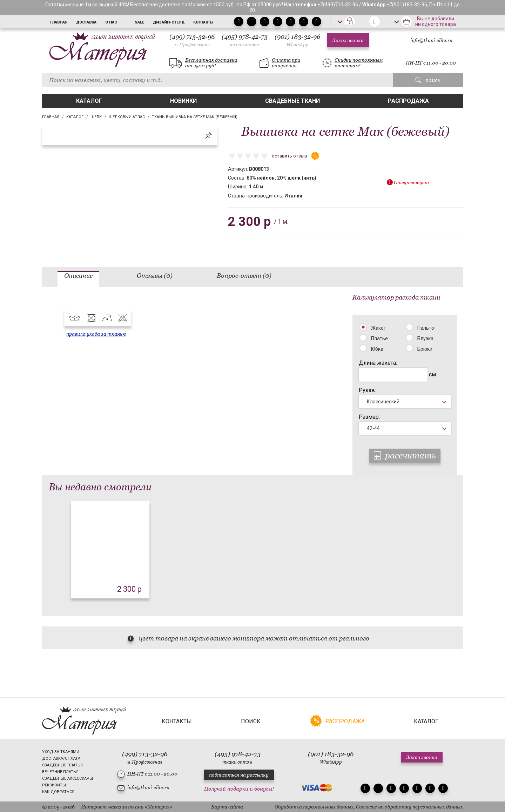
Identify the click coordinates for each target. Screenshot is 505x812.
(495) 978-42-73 (245, 40)
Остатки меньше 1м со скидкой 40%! (87, 5)
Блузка (425, 338)
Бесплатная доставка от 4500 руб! (211, 63)
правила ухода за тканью (96, 334)
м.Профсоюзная (192, 45)
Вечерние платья (60, 772)
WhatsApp (298, 45)
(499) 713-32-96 (192, 40)
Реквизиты (54, 785)
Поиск (251, 721)
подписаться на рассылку (239, 775)
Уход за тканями (61, 752)
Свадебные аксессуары (68, 779)
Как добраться (58, 792)
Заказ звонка (348, 40)
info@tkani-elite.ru (431, 40)
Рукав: (367, 390)
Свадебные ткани (292, 101)
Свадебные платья (62, 765)
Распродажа (408, 101)
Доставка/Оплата (61, 759)
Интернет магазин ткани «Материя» (127, 807)
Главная (59, 22)
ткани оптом (245, 45)
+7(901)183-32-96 (407, 5)
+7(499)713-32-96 (338, 5)
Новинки (183, 101)
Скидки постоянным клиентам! (359, 63)
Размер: (369, 417)
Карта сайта (227, 807)
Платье (379, 338)
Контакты (203, 22)
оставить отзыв (289, 156)
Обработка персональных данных (314, 807)
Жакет (379, 328)
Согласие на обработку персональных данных (409, 807)
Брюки (425, 349)
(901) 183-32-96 (297, 40)
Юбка (377, 349)
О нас (111, 22)
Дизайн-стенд (169, 22)
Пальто (426, 328)
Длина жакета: (378, 363)
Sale (139, 22)
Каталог (89, 101)
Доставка (86, 22)
